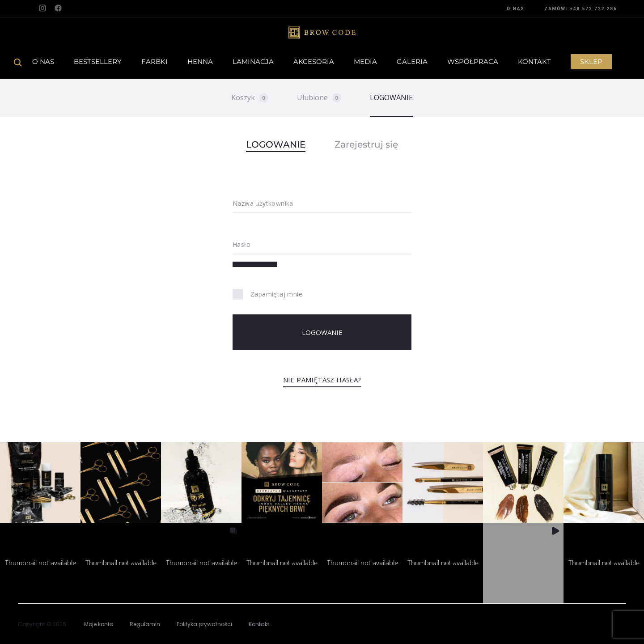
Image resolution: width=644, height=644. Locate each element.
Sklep (591, 61)
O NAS (515, 9)
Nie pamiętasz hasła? (322, 380)
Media (365, 61)
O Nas (43, 61)
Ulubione (319, 97)
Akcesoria (314, 61)
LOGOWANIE (391, 97)
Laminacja (253, 61)
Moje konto (99, 624)
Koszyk (250, 97)
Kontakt (534, 61)
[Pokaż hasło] (255, 264)
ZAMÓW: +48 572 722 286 (581, 9)
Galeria (412, 61)
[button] (40, 483)
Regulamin (145, 624)
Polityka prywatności (204, 624)
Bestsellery (98, 61)
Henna (200, 61)
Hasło (241, 245)
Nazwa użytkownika (263, 203)
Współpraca (473, 61)
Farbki (155, 61)
